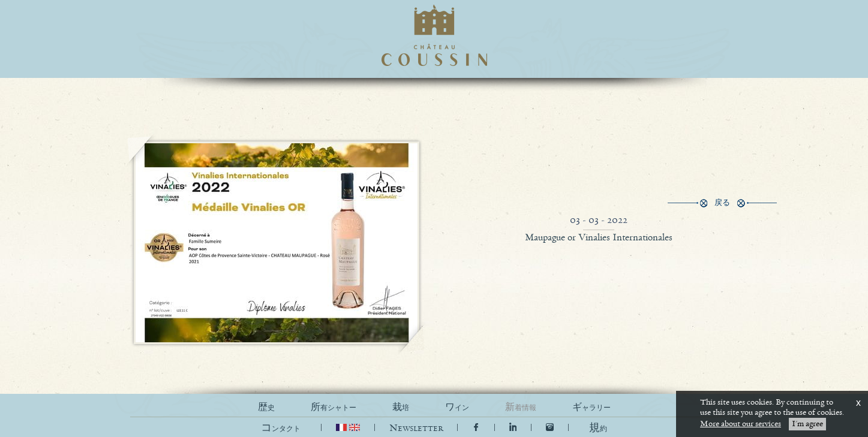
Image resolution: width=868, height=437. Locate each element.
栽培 (401, 407)
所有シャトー (334, 407)
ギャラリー (591, 407)
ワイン (457, 407)
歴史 (266, 407)
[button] (598, 428)
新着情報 (521, 407)
